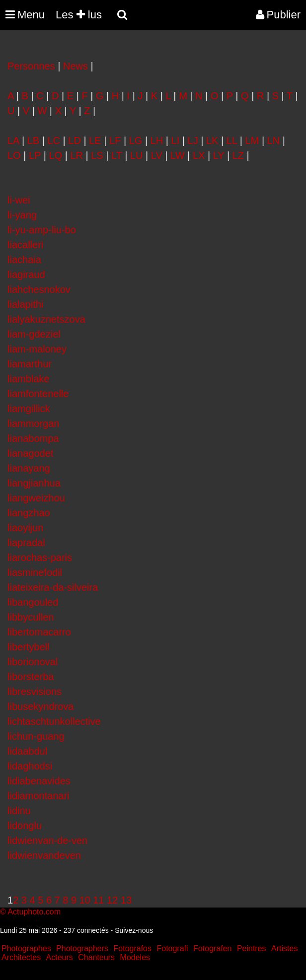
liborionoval (33, 662)
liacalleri (25, 245)
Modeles (135, 957)
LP (35, 155)
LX (199, 155)
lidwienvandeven (44, 855)
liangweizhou (36, 498)
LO (14, 155)
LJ (193, 140)
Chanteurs (96, 957)
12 (112, 900)
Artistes (284, 948)
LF (115, 140)
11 (98, 900)
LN (274, 140)
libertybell (28, 647)
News (76, 66)
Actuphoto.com (34, 912)
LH (157, 140)
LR (76, 155)
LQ (55, 155)
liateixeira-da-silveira (53, 587)
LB (33, 140)
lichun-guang (36, 736)
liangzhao (29, 513)
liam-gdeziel (34, 334)
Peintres (252, 948)
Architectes (21, 957)
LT (117, 155)
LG (136, 140)
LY (219, 155)
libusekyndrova (40, 706)
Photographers (82, 948)
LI (176, 140)
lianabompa (33, 438)
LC (54, 140)
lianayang (29, 468)
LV (157, 155)
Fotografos (133, 948)
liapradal (26, 543)
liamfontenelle (38, 394)
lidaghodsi (30, 766)
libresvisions (35, 692)
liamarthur (30, 364)
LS (97, 155)
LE (95, 140)
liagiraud (26, 275)
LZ (238, 155)
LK (212, 140)
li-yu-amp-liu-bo (42, 230)
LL (232, 140)
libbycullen (31, 617)
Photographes (26, 948)
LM (252, 140)
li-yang (22, 215)
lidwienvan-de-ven (47, 840)
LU (137, 155)
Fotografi (172, 948)
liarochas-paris (40, 558)
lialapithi (25, 304)
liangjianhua (34, 483)
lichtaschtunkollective (54, 721)
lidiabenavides (39, 781)
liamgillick (29, 409)
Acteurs (60, 957)
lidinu (19, 811)
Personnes (31, 66)
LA (13, 140)
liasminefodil (35, 572)
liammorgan (33, 423)
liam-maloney (37, 349)
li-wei (19, 200)
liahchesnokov (39, 289)
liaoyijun (25, 528)
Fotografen (212, 948)
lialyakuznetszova (46, 319)
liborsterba (31, 677)
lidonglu (25, 826)
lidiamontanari (38, 796)
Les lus (79, 15)
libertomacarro (39, 632)
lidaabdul (27, 751)
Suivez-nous (134, 930)
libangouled (33, 602)
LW (178, 155)
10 (85, 900)
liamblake (28, 379)
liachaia (24, 260)
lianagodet (30, 453)
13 (126, 900)
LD (75, 140)
